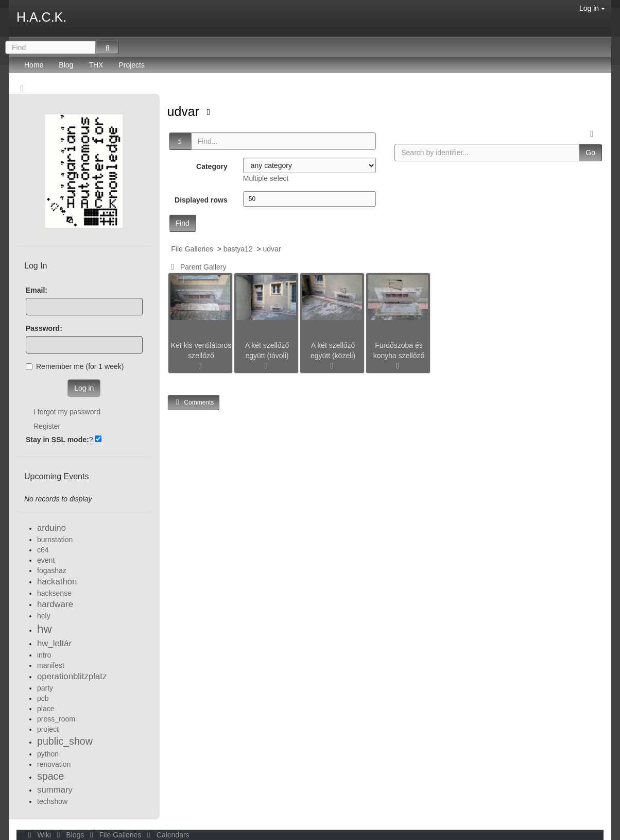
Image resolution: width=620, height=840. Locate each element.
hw (45, 629)
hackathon (57, 582)
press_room (56, 719)
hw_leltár (54, 643)
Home (34, 65)
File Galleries (192, 249)
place (46, 709)
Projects (132, 65)
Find (183, 223)
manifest (51, 665)
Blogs (70, 835)
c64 (43, 550)
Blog (66, 65)
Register (47, 426)
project (48, 729)
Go (590, 153)
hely (44, 616)
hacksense (54, 593)
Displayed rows (201, 200)
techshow (52, 801)
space (50, 776)
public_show (65, 741)
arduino (51, 528)
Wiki (39, 835)
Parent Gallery (197, 267)
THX (96, 65)
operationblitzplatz (72, 676)
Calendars (166, 835)
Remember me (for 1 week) (75, 366)
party (45, 688)
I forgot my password (67, 412)
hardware (55, 604)
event (46, 560)
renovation (54, 764)
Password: (44, 328)
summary (55, 790)
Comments (194, 402)
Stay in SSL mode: (57, 440)
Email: (37, 290)
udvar (185, 111)
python (48, 754)
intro (44, 655)
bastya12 (238, 249)
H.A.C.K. (41, 17)
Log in (592, 8)
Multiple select (266, 178)
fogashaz (52, 570)
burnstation (55, 540)
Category (212, 166)
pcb (43, 698)
